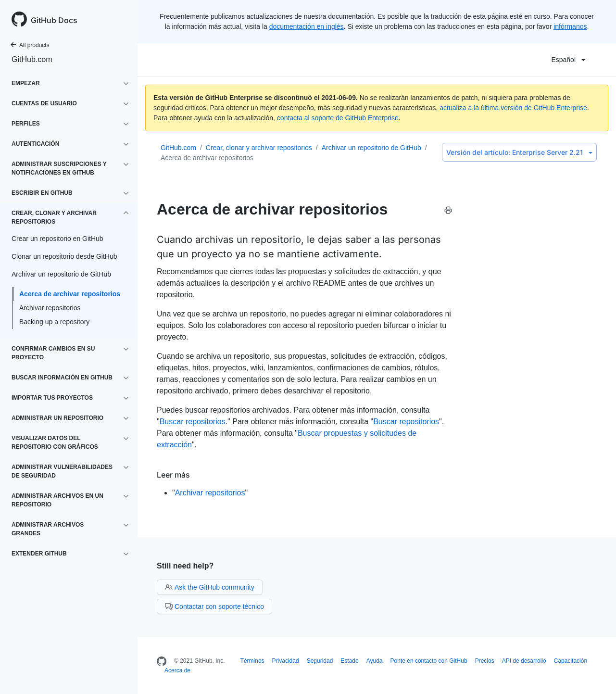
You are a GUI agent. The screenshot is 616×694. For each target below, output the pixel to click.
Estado (349, 661)
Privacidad (286, 661)
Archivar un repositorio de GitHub (371, 148)
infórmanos (570, 26)
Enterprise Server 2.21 (519, 152)
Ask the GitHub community (210, 587)
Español (568, 60)
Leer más (173, 475)
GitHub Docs (54, 20)
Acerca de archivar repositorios (70, 294)
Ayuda (375, 661)
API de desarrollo (524, 661)
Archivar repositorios (50, 308)
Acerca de (177, 670)
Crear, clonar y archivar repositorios (259, 148)
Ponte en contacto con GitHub (429, 661)
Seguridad (320, 661)
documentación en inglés (307, 26)
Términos (252, 661)
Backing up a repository (54, 322)
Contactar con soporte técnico (214, 606)
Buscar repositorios (193, 422)
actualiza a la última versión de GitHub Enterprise (513, 108)
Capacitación (571, 661)
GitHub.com (32, 59)
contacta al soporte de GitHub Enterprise (338, 118)
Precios (485, 661)
